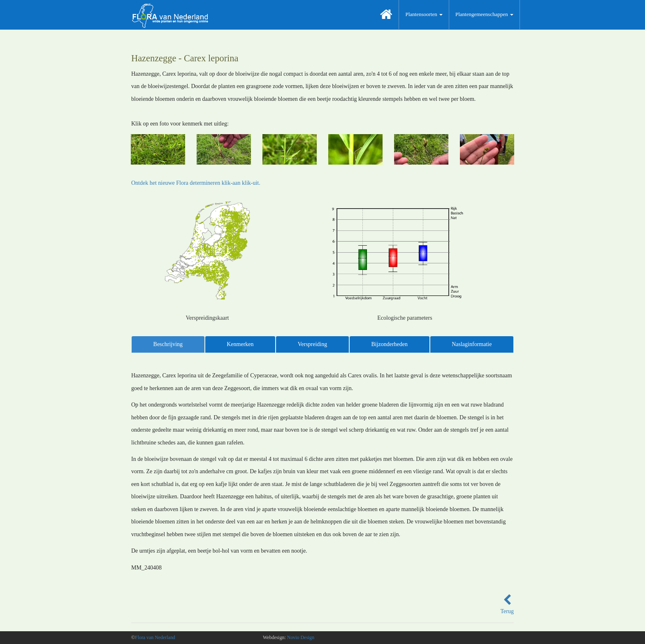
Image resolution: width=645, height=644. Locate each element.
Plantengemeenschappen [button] (484, 14)
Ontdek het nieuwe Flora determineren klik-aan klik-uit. (196, 183)
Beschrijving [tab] (168, 344)
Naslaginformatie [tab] (472, 344)
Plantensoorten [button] (424, 14)
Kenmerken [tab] (240, 344)
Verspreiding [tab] (313, 344)
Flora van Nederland (155, 637)
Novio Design (301, 637)
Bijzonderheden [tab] (389, 344)
